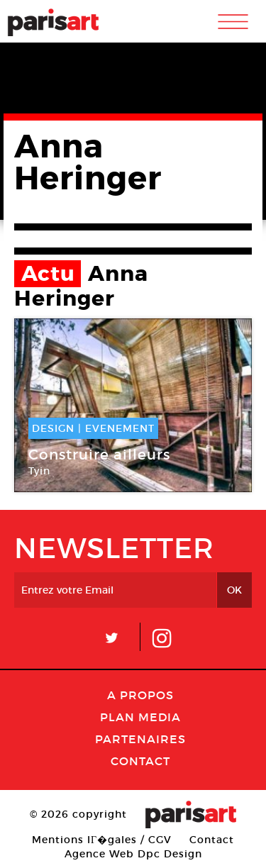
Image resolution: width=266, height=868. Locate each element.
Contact (140, 761)
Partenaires (140, 739)
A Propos (140, 695)
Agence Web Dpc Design (133, 854)
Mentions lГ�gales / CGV (102, 840)
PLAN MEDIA (140, 717)
